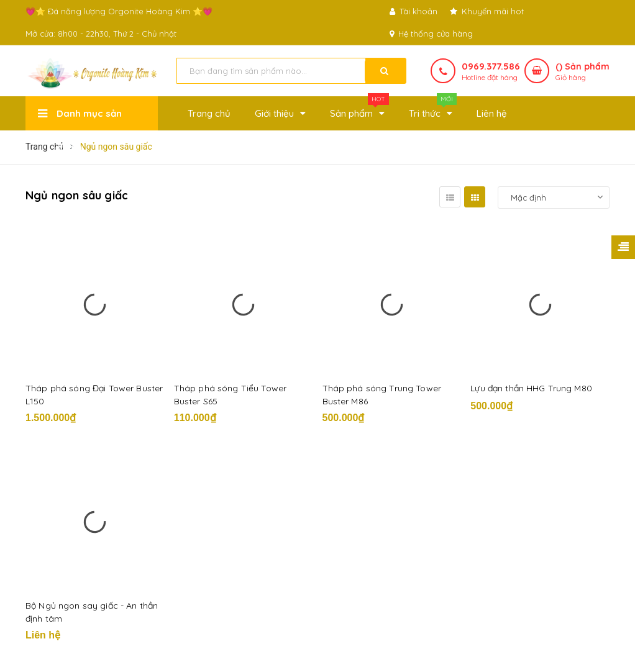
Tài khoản (413, 11)
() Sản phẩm (582, 72)
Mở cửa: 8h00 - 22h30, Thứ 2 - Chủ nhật (101, 34)
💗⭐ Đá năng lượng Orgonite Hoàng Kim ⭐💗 (119, 11)
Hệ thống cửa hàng (431, 34)
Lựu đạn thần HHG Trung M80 (531, 388)
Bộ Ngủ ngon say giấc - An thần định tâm (92, 612)
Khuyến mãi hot (487, 11)
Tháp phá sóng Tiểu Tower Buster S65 (230, 395)
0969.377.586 (491, 66)
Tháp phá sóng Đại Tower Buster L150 (94, 395)
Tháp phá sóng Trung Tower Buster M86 (382, 395)
